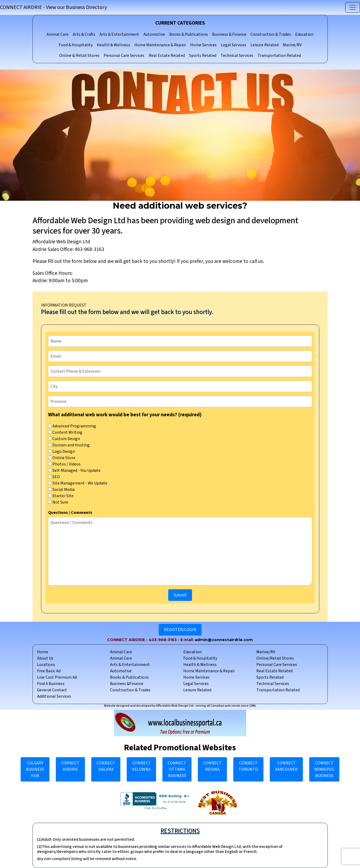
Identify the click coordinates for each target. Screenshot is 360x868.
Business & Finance (229, 34)
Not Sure (58, 502)
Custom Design (64, 439)
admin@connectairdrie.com (224, 640)
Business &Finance (127, 684)
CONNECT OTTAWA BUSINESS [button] (177, 769)
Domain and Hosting (69, 445)
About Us (45, 658)
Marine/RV (292, 45)
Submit (180, 595)
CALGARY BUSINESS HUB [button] (35, 769)
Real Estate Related (167, 56)
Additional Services (54, 696)
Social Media (61, 490)
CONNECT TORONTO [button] (248, 766)
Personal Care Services (124, 56)
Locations (46, 665)
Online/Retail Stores (275, 658)
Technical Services (237, 56)
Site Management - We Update (78, 483)
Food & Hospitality (76, 45)
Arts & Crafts (84, 34)
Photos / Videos (64, 464)
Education (304, 34)
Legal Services (234, 45)
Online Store (62, 458)
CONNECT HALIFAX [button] (106, 766)
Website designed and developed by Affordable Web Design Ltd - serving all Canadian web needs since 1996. (180, 706)
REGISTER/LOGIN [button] (180, 630)
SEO (54, 477)
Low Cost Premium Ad (57, 677)
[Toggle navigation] (353, 7)
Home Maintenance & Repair (160, 45)
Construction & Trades (271, 34)
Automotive (154, 34)
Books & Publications (189, 34)
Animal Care (58, 34)
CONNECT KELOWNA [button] (141, 766)
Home (43, 652)
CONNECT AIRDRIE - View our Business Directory (53, 7)
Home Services (203, 45)
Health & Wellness (113, 45)
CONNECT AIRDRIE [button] (70, 766)
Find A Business (51, 684)
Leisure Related (265, 45)
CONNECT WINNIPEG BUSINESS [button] (324, 769)
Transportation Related (279, 56)
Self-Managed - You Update (74, 470)
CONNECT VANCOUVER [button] (286, 766)
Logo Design (61, 451)
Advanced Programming (72, 426)
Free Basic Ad (49, 671)
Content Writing (65, 432)
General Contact (52, 690)
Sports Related (203, 56)
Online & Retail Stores (79, 56)
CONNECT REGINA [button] (212, 766)
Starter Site (61, 496)
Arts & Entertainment (119, 34)
